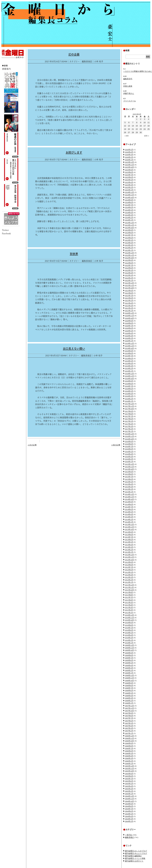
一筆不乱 (129, 835)
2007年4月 (129, 726)
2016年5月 (129, 452)
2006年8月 (129, 746)
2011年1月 (129, 613)
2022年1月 (129, 280)
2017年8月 (129, 414)
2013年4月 (129, 545)
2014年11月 (129, 497)
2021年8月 (129, 293)
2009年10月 (129, 650)
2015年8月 (129, 474)
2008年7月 (129, 688)
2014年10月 (129, 499)
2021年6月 (129, 298)
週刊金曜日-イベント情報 (135, 858)
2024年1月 (129, 220)
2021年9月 (129, 291)
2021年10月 (129, 288)
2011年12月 (129, 585)
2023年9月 (129, 230)
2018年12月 (129, 374)
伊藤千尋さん (129, 93)
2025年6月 (129, 177)
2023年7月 (129, 235)
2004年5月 (129, 814)
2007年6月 (129, 721)
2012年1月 (129, 582)
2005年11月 (129, 768)
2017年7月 (129, 416)
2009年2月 (129, 670)
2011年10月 (129, 590)
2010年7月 (129, 628)
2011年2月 (129, 610)
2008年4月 (129, 696)
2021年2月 (129, 308)
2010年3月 (129, 638)
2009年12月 (129, 645)
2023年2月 (129, 248)
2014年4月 (129, 514)
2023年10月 (129, 228)
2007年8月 (129, 716)
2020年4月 (129, 333)
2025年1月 (129, 190)
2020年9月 (129, 321)
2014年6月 (129, 509)
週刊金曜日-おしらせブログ (136, 851)
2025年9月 (129, 170)
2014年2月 (129, 519)
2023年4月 (129, 243)
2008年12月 (129, 675)
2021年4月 (129, 303)
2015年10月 (129, 469)
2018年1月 (129, 401)
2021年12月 (129, 283)
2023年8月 (129, 233)
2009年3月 (129, 668)
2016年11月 (129, 436)
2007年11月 (129, 708)
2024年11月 (129, 195)
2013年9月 (129, 532)
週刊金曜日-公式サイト (134, 861)
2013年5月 (129, 542)
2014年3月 (129, 517)
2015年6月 (129, 479)
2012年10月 (129, 560)
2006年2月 (129, 761)
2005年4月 (129, 786)
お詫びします (74, 152)
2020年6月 (129, 328)
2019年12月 (129, 343)
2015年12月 (129, 464)
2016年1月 (129, 462)
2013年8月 (129, 535)
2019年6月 (129, 358)
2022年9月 (129, 260)
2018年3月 (129, 396)
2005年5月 (129, 784)
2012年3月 (129, 577)
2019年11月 (129, 346)
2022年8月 (129, 263)
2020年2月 (129, 338)
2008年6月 (129, 690)
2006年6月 (129, 751)
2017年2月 (129, 429)
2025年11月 (129, 165)
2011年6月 (129, 600)
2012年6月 (129, 570)
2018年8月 (129, 384)
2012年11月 (129, 557)
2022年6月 (129, 268)
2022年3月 (129, 275)
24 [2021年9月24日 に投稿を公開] (145, 129)
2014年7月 (129, 507)
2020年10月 (129, 318)
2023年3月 (129, 245)
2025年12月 (129, 162)
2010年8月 (129, 625)
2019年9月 (129, 351)
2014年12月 (129, 494)
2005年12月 (129, 766)
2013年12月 (129, 524)
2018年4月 (129, 394)
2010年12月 (129, 615)
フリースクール (130, 101)
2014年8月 (129, 504)
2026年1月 (129, 160)
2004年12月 (129, 796)
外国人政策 (128, 86)
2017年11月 (129, 406)
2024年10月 (129, 197)
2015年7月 (129, 477)
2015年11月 (129, 467)
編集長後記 (129, 837)
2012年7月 (129, 567)
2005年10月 (129, 771)
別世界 (74, 254)
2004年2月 (129, 821)
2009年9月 (129, 653)
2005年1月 (129, 794)
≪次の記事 (32, 445)
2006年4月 (129, 756)
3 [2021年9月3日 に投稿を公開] (145, 119)
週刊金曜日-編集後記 (133, 856)
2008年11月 (129, 678)
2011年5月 (129, 602)
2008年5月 (129, 693)
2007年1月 (129, 733)
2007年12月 (129, 706)
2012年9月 (129, 562)
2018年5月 (129, 391)
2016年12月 (129, 434)
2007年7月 (129, 718)
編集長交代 (128, 79)
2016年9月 (129, 441)
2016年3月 (129, 457)
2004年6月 (129, 811)
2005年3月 (129, 789)
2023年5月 (129, 240)
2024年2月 (129, 218)
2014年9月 (129, 502)
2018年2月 (129, 399)
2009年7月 (129, 658)
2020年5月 (129, 331)
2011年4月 (129, 605)
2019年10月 (129, 348)
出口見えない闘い (74, 349)
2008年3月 (129, 698)
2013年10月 (129, 529)
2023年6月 (129, 238)
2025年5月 (129, 180)
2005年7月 (129, 779)
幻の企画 (74, 54)
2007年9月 (129, 713)
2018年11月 (129, 376)
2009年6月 (129, 660)
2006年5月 (129, 753)
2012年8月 (129, 565)
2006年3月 (129, 758)
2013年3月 (129, 547)
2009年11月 (129, 648)
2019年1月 (129, 371)
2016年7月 (129, 446)
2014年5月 (129, 512)
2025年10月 (129, 167)
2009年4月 (129, 665)
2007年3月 (129, 728)
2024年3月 (129, 215)
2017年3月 (129, 426)
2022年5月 (129, 270)
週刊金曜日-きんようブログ (136, 853)
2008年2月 (129, 701)
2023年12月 (129, 223)
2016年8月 (129, 444)
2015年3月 (129, 487)
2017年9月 (129, 411)
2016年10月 (129, 439)
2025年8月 (129, 172)
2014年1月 (129, 522)
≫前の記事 (116, 445)
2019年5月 (129, 361)
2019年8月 (129, 353)
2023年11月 (129, 225)
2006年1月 (129, 763)
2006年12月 (129, 736)
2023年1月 (129, 250)
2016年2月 (129, 459)
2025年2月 (129, 187)
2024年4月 (129, 213)
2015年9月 (129, 472)
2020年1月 (129, 341)
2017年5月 (129, 421)
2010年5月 (129, 633)
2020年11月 (129, 316)
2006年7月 (129, 748)
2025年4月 (129, 182)
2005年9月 (129, 774)
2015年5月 (129, 482)
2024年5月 (129, 210)
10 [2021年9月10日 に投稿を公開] (145, 122)
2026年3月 (129, 155)
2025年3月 (129, 185)
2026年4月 (129, 152)
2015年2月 (129, 489)
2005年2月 (129, 791)
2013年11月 (129, 527)
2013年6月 (129, 540)
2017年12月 (129, 404)
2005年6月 (129, 781)
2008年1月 (129, 703)
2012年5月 (129, 572)
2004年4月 (129, 816)
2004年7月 (129, 809)
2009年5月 (129, 663)
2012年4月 (129, 575)
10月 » (146, 136)
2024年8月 (129, 202)
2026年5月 (129, 150)
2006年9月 (129, 743)
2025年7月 (129, 175)
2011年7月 (129, 597)
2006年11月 (129, 738)
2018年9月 (129, 381)
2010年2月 (129, 640)
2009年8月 (129, 655)
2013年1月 (129, 552)
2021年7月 (129, 296)
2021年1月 (129, 311)
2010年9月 (129, 623)
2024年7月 (129, 205)
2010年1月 (129, 643)
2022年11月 (129, 255)
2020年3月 (129, 336)
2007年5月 (129, 723)
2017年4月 (129, 424)
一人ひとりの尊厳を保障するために (138, 71)
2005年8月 (129, 776)
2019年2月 (129, 368)
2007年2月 (129, 731)
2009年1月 (129, 673)
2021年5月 (129, 301)
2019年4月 (129, 363)
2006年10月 (129, 741)
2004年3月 (129, 819)
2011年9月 (129, 592)
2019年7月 (129, 356)
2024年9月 (129, 200)
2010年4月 (129, 635)
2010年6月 (129, 630)
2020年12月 (129, 313)
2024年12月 (129, 192)
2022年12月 (129, 253)
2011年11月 (129, 587)
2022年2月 (129, 278)
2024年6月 (129, 207)
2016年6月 (129, 449)
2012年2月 (129, 580)
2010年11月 (129, 618)
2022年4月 (129, 273)
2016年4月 (129, 454)
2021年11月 (129, 285)
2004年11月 (129, 799)
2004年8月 (129, 806)
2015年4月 (129, 484)
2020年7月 (129, 326)
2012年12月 (129, 555)
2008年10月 (129, 680)
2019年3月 (129, 366)
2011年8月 (129, 595)
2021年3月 (129, 306)
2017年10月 (129, 409)
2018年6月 (129, 389)
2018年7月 (129, 386)
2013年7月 (129, 537)
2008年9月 (129, 683)
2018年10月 (129, 379)
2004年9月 (129, 804)
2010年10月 (129, 620)
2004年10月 (129, 801)
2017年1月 (129, 431)
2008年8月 (129, 685)
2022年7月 (129, 265)
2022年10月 (129, 258)
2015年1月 (129, 492)
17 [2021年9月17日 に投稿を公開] (145, 126)
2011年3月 (129, 607)
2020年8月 (129, 323)
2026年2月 (129, 157)
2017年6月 (129, 419)
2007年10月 (129, 711)
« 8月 (127, 136)
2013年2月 (129, 550)
